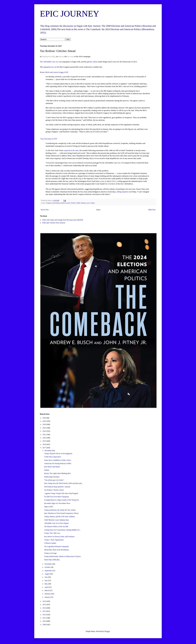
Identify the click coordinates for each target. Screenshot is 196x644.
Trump (93, 203)
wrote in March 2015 (108, 181)
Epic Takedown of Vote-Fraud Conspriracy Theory (61, 513)
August (47, 574)
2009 (45, 625)
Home (98, 210)
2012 (45, 615)
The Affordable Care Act (49, 62)
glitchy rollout (92, 62)
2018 (45, 444)
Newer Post (45, 210)
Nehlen (47, 470)
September (48, 571)
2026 (45, 418)
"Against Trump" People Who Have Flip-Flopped (61, 493)
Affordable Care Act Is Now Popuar (56, 523)
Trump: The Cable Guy (52, 533)
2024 (45, 424)
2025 (45, 421)
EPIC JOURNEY (70, 14)
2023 (45, 428)
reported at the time (71, 150)
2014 (45, 608)
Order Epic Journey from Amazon (54, 223)
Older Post (152, 210)
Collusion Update (50, 543)
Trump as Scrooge (50, 553)
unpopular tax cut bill (51, 67)
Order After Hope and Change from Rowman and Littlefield (63, 220)
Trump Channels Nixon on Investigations (58, 454)
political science (65, 203)
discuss (61, 56)
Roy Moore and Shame (52, 467)
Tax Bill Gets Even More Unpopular (57, 497)
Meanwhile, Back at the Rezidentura (57, 550)
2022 (45, 431)
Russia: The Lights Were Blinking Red (57, 473)
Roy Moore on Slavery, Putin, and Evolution (59, 537)
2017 (45, 448)
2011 (45, 618)
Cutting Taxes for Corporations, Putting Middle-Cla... (62, 530)
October (48, 567)
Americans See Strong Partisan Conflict (58, 463)
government (56, 203)
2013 (45, 611)
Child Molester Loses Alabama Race (57, 520)
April (47, 587)
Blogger (107, 631)
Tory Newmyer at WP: (49, 139)
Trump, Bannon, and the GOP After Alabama (59, 517)
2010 (45, 621)
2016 (45, 601)
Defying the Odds (48, 56)
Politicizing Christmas (52, 477)
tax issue (70, 56)
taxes (88, 203)
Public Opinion (81, 203)
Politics (73, 203)
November (48, 564)
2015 (45, 605)
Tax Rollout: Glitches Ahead (54, 490)
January (47, 597)
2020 (45, 438)
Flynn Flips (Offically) (52, 560)
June (46, 581)
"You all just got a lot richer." (54, 480)
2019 (45, 441)
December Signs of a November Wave (57, 503)
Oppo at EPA (49, 507)
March (47, 590)
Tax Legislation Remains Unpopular (57, 546)
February (48, 594)
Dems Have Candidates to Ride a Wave (58, 460)
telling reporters (123, 192)
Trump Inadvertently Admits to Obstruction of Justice (62, 556)
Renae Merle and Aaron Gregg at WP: (54, 72)
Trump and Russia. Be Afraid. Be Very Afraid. (60, 510)
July (46, 577)
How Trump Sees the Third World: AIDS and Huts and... (63, 483)
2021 (45, 434)
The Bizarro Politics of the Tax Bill (56, 526)
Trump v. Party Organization (54, 540)
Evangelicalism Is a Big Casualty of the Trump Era (62, 500)
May (46, 584)
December (48, 451)
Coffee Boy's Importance (53, 457)
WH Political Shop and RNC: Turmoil (57, 487)
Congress (49, 203)
